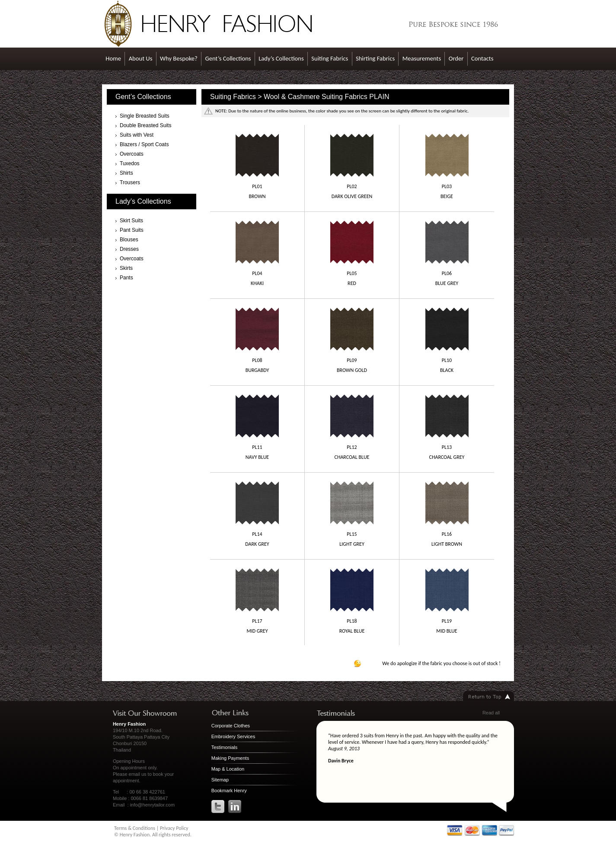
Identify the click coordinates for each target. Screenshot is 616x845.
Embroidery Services (233, 736)
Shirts (126, 173)
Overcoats (132, 154)
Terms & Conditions (135, 828)
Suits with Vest (137, 135)
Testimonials (225, 747)
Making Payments (230, 758)
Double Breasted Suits (145, 125)
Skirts (126, 268)
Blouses (129, 240)
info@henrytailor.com (153, 805)
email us (138, 774)
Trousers (130, 182)
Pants (126, 278)
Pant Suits (132, 230)
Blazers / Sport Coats (144, 144)
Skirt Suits (131, 221)
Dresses (129, 249)
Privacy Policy (174, 828)
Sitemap (220, 780)
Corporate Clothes (231, 726)
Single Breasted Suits (145, 116)
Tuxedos (130, 163)
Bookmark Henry (229, 791)
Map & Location (228, 769)
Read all (491, 713)
